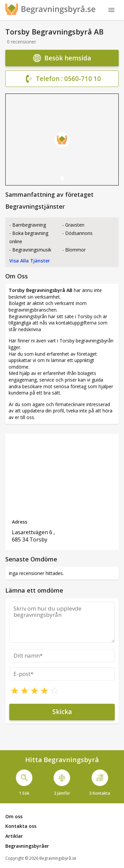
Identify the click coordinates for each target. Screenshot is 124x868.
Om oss (14, 816)
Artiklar (14, 836)
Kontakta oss (21, 826)
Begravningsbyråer (27, 846)
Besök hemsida (62, 58)
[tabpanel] (62, 140)
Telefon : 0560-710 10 (62, 79)
